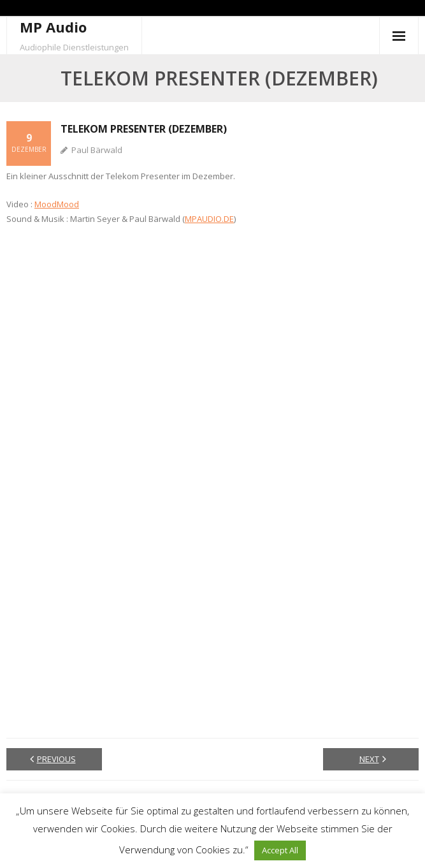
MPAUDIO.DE (209, 219)
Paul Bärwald (97, 150)
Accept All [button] (280, 850)
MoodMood (57, 204)
